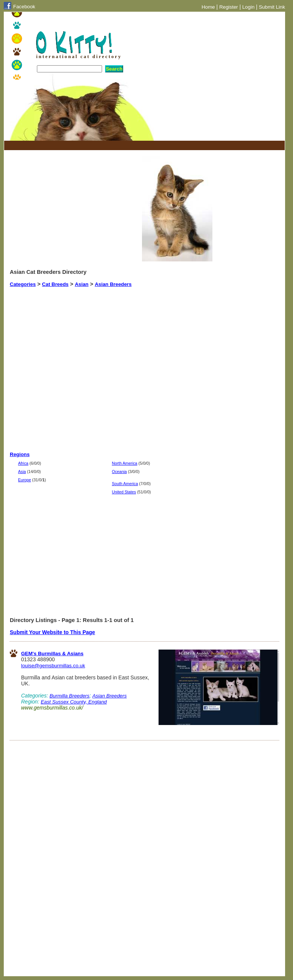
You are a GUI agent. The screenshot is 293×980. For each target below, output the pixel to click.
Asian (82, 284)
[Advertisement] (98, 145)
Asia (22, 472)
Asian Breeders (113, 284)
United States (124, 492)
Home (208, 7)
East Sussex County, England (74, 702)
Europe (24, 480)
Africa (23, 463)
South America (125, 484)
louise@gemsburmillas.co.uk (53, 666)
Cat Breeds (55, 284)
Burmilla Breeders (69, 696)
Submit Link (272, 7)
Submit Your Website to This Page (52, 632)
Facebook (24, 7)
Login (248, 7)
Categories (23, 284)
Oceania (119, 472)
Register (229, 7)
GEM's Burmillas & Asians (52, 654)
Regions (20, 454)
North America (125, 463)
